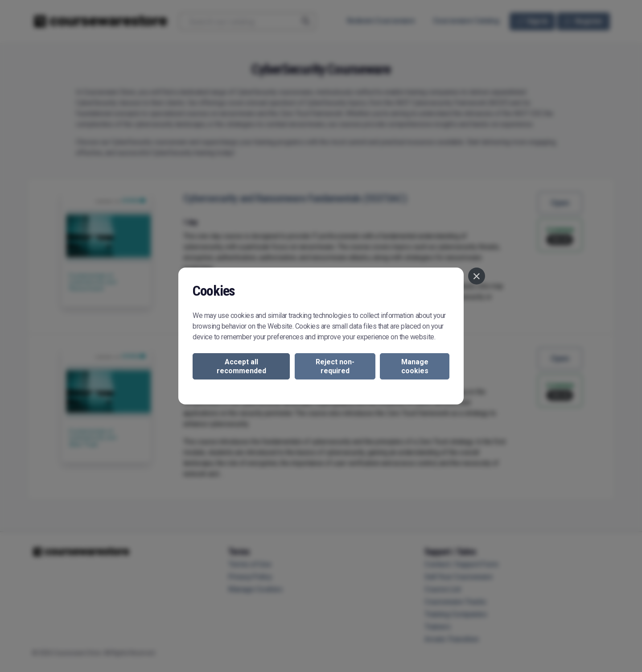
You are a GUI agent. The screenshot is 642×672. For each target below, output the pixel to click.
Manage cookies (415, 366)
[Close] (477, 276)
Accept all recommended (241, 366)
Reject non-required (335, 366)
